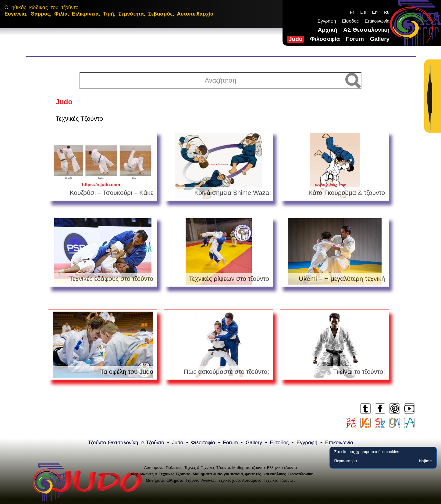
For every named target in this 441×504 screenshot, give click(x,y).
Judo (295, 39)
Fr (352, 12)
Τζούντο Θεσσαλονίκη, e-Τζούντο (126, 443)
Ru (387, 12)
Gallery (380, 39)
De (363, 12)
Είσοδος (350, 21)
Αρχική (328, 30)
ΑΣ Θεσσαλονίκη (366, 30)
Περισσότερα (346, 461)
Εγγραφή (327, 21)
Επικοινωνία (377, 21)
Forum (355, 39)
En (375, 12)
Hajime (425, 461)
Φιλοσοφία (325, 39)
